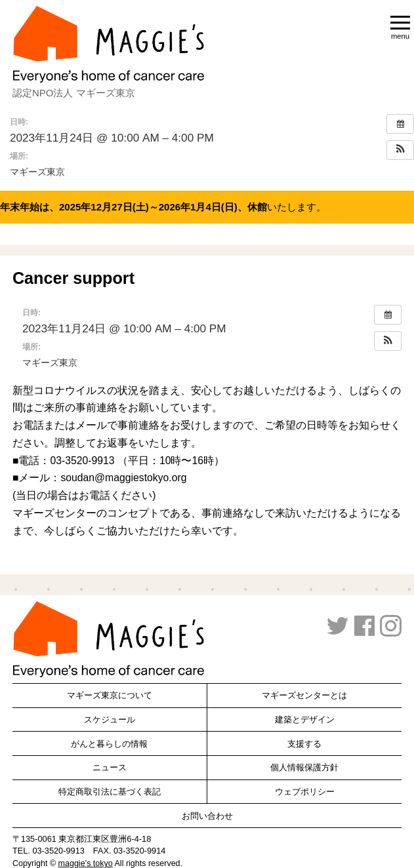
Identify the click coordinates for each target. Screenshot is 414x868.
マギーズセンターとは (304, 695)
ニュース (110, 767)
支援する (304, 744)
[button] (400, 150)
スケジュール (110, 720)
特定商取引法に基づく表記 (110, 792)
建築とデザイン (305, 720)
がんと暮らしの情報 (109, 744)
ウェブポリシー (305, 792)
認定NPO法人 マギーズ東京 (74, 93)
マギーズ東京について (110, 695)
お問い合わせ (207, 816)
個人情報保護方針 (304, 767)
